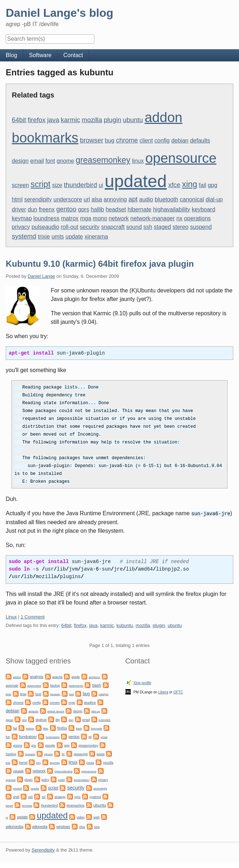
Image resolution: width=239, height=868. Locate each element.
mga (86, 218)
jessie (101, 754)
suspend (201, 227)
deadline (90, 702)
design (20, 161)
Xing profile (142, 683)
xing (190, 184)
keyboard (204, 209)
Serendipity (43, 850)
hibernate (140, 209)
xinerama (96, 237)
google (50, 745)
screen (20, 185)
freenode (96, 728)
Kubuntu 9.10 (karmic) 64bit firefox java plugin (100, 264)
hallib (97, 209)
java (53, 120)
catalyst (103, 694)
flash (79, 728)
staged (163, 227)
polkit (62, 780)
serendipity (38, 199)
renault (17, 788)
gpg (212, 185)
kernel (23, 762)
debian (180, 141)
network (119, 218)
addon (164, 117)
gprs (83, 209)
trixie (44, 237)
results (35, 788)
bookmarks (45, 138)
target (9, 805)
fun (8, 737)
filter (46, 728)
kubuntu (125, 625)
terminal (27, 805)
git (90, 737)
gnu (34, 745)
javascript (81, 754)
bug (110, 141)
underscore (68, 199)
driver (19, 209)
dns (24, 720)
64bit (19, 120)
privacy (21, 227)
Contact (73, 55)
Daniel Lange (41, 276)
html (17, 199)
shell (16, 797)
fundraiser (28, 736)
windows (63, 826)
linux (138, 161)
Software (40, 55)
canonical (192, 199)
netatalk (18, 771)
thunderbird (81, 185)
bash (97, 685)
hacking (11, 754)
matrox (70, 218)
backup (55, 685)
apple (76, 676)
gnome (65, 161)
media (90, 762)
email (37, 161)
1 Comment (33, 616)
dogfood (41, 719)
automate (12, 685)
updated (136, 181)
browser (92, 140)
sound (134, 227)
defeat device (56, 711)
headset (116, 209)
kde (8, 762)
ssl (44, 797)
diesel (9, 720)
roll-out (69, 227)
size (57, 185)
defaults (200, 141)
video (81, 817)
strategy (60, 797)
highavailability (171, 209)
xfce (174, 185)
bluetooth (166, 199)
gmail (104, 737)
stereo (180, 227)
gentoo (66, 209)
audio (146, 199)
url (87, 199)
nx (180, 218)
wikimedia (14, 826)
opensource (181, 158)
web (97, 817)
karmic (70, 120)
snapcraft (113, 227)
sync (77, 797)
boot (38, 694)
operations (197, 218)
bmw (23, 694)
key (39, 762)
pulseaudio (45, 227)
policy (45, 779)
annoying (115, 199)
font (50, 161)
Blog (11, 55)
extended (104, 720)
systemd (24, 236)
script (40, 184)
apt (133, 199)
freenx (47, 209)
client (146, 141)
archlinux (94, 677)
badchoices (76, 685)
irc (63, 754)
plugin (112, 120)
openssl (11, 780)
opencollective (63, 771)
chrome (127, 140)
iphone (48, 754)
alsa (97, 199)
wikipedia (40, 826)
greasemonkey (103, 160)
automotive (34, 685)
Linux (11, 616)
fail (203, 185)
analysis (37, 676)
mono (100, 218)
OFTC (178, 692)
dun (32, 209)
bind (8, 694)
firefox (36, 120)
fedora (30, 728)
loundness (46, 218)
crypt (72, 702)
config (162, 141)
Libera (163, 692)
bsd (72, 694)
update (74, 237)
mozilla (92, 120)
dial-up (214, 199)
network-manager (153, 218)
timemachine (76, 805)
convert (55, 702)
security (89, 227)
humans (30, 754)
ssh (148, 227)
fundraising (53, 737)
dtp (58, 719)
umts (58, 237)
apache (57, 677)
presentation (81, 780)
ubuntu (133, 120)
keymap (22, 218)
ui (101, 185)
